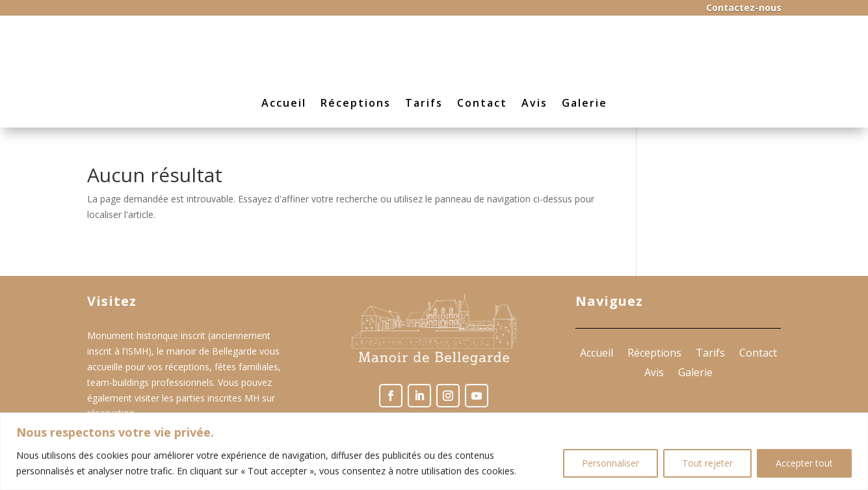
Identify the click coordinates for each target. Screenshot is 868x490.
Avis (534, 103)
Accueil (284, 103)
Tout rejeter (707, 463)
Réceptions (356, 103)
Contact (482, 103)
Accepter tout (804, 463)
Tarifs (424, 103)
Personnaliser (611, 463)
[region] (434, 451)
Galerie (585, 103)
